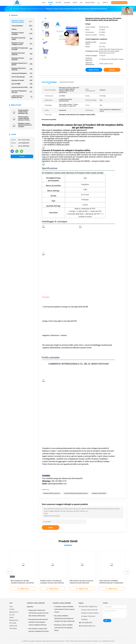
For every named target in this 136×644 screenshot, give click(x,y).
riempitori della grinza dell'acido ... (22, 69)
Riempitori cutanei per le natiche (22, 64)
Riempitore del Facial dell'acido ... (22, 54)
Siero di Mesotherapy (22, 77)
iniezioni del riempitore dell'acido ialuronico (76, 493)
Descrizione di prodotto (67, 82)
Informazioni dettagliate (49, 82)
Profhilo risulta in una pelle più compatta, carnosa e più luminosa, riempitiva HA (52, 583)
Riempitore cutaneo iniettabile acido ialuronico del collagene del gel (64, 628)
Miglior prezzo (94, 70)
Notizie (12, 617)
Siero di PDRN (22, 84)
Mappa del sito (14, 620)
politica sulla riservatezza (13, 627)
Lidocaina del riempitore (22, 73)
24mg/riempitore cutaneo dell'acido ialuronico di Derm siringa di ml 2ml (24, 118)
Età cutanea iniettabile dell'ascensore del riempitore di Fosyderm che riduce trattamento (64, 618)
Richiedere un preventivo (119, 3)
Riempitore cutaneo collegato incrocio (22, 44)
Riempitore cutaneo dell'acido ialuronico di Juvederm (25, 125)
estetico (22, 29)
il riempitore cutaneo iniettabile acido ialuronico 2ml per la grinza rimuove (64, 609)
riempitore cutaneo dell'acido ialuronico (22, 21)
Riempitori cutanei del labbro (22, 39)
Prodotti (12, 609)
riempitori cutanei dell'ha (99, 493)
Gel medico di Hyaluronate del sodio (22, 49)
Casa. (11, 607)
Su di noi (12, 615)
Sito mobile (13, 623)
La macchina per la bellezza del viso (22, 97)
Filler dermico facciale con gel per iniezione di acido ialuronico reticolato (81, 583)
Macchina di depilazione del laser (22, 92)
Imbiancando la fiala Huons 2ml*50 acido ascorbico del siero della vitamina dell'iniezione (39, 613)
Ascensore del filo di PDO (22, 87)
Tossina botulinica (22, 26)
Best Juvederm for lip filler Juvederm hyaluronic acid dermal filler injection (22, 583)
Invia (51, 527)
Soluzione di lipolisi (22, 80)
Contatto (22, 156)
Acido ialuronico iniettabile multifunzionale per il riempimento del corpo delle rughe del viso (111, 583)
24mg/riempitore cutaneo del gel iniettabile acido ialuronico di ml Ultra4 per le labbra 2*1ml (25, 112)
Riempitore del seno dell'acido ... (22, 59)
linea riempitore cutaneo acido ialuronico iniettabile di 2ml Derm (39, 630)
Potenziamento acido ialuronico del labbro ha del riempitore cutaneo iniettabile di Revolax (38, 622)
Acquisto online (90, 3)
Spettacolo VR (14, 612)
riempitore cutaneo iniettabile (22, 34)
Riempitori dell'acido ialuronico (52, 493)
